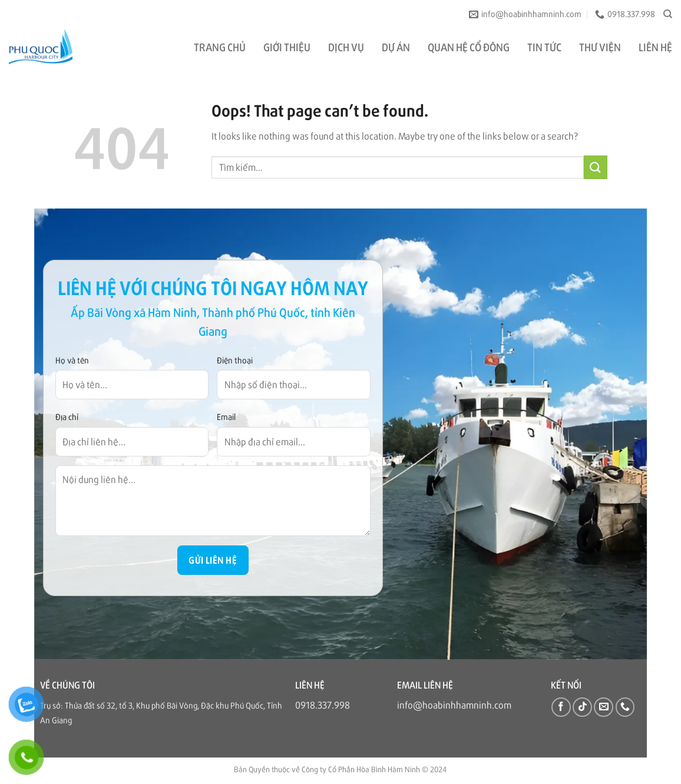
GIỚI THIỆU (287, 47)
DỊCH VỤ (346, 47)
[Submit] (596, 167)
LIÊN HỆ (655, 47)
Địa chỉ (67, 416)
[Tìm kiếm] (668, 14)
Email (226, 416)
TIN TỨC (544, 47)
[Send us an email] (604, 707)
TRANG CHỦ (220, 47)
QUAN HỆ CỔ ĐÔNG (469, 47)
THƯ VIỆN (600, 47)
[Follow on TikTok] (582, 707)
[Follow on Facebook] (561, 707)
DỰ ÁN (396, 47)
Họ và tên (72, 360)
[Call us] (625, 707)
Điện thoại (235, 360)
